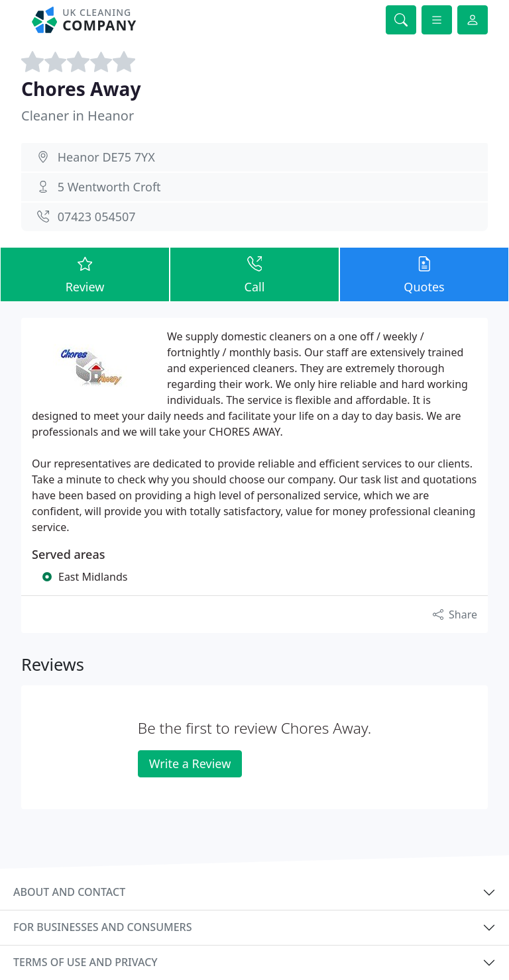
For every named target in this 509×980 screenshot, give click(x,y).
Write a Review (190, 763)
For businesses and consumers (102, 927)
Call (254, 274)
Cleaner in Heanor (78, 116)
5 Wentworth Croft (109, 187)
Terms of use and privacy (85, 962)
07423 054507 (97, 217)
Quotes (424, 274)
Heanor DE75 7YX (106, 157)
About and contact (69, 892)
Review (85, 274)
